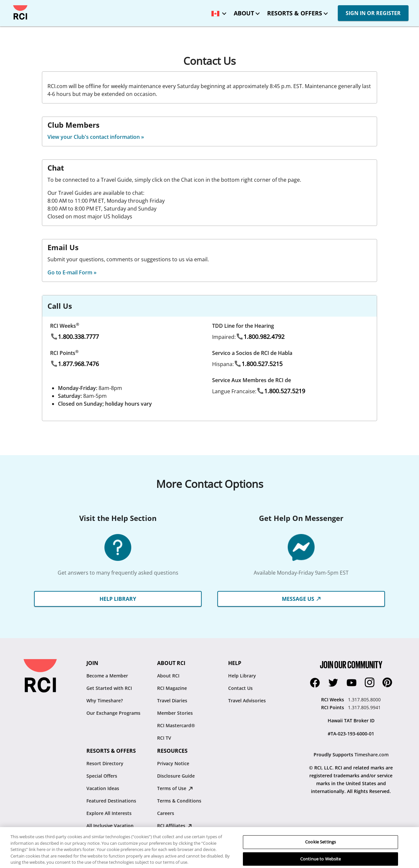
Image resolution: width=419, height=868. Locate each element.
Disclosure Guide (176, 776)
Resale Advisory (175, 838)
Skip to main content (11, 5)
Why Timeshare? (105, 701)
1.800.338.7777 (78, 337)
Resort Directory (105, 763)
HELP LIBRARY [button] (118, 599)
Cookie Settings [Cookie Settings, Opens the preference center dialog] (320, 857)
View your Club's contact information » (96, 137)
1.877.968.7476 (78, 364)
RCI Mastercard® (176, 725)
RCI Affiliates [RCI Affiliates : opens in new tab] (174, 826)
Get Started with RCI (109, 688)
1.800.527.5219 (285, 391)
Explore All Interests (109, 813)
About (244, 13)
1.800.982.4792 (264, 337)
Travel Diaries (172, 701)
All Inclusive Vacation (110, 826)
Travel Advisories (247, 701)
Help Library (242, 676)
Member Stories (175, 713)
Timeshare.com (372, 755)
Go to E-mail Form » (72, 272)
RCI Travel (97, 838)
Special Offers (102, 776)
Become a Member (107, 676)
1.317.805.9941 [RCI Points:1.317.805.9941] (364, 707)
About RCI (168, 676)
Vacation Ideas (103, 788)
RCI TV (164, 738)
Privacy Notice (173, 763)
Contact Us (240, 688)
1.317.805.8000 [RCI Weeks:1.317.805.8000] (364, 700)
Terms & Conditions (179, 801)
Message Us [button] (301, 599)
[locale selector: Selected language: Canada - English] (217, 11)
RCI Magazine (172, 688)
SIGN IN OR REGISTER (373, 13)
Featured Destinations (111, 801)
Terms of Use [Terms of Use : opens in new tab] (175, 788)
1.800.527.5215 (262, 364)
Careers (166, 813)
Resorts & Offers (295, 13)
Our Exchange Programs (113, 713)
